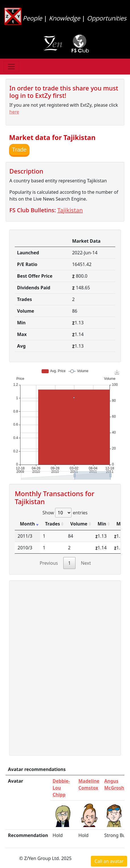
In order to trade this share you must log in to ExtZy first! (64, 92)
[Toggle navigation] (11, 67)
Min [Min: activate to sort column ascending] (102, 524)
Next (86, 563)
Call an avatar (109, 861)
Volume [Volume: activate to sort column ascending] (79, 524)
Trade (19, 150)
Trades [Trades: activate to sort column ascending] (53, 524)
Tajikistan (70, 210)
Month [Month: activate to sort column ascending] (27, 524)
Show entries (65, 513)
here (14, 112)
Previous (49, 563)
